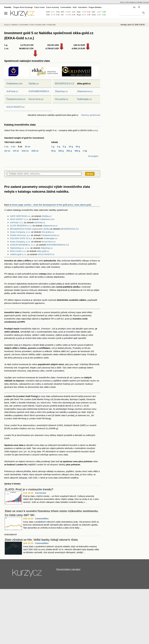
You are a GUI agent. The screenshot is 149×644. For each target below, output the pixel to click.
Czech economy (53, 7)
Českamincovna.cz (16, 99)
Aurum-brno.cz (36, 99)
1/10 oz (25, 151)
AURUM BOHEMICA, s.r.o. (23, 245)
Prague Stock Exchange (23, 7)
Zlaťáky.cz (34, 84)
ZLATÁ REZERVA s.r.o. (21, 226)
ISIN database (131, 2)
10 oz (28, 146)
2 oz (13, 146)
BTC (63, 12)
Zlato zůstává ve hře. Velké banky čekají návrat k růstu (41, 540)
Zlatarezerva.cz (85, 91)
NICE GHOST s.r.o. (19, 219)
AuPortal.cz (12, 91)
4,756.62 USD (52, 48)
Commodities (42, 519)
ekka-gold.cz (43, 251)
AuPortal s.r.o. (17, 222)
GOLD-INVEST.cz (15, 107)
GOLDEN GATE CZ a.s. (21, 238)
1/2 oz (7, 151)
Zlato (79, 12)
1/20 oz (35, 151)
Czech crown (39, 7)
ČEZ (94, 12)
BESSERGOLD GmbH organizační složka (30, 229)
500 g (77, 151)
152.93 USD (53, 45)
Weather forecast (143, 2)
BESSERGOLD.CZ (65, 84)
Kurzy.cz (7, 25)
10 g (71, 146)
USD (48, 15)
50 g (53, 151)
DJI (62, 15)
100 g (61, 151)
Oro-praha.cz (62, 99)
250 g (69, 151)
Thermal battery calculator (68, 569)
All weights (93, 156)
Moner (123, 2)
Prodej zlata (51, 25)
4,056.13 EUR (78, 48)
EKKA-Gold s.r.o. (18, 251)
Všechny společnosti (90, 115)
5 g (64, 146)
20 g (78, 146)
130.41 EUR (79, 45)
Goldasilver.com (14, 84)
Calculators (83, 7)
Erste (94, 15)
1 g (53, 146)
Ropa (79, 15)
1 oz (6, 146)
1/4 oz (16, 151)
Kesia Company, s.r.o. (20, 232)
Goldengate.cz (84, 99)
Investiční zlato (40, 25)
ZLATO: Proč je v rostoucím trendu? (29, 489)
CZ (134, 7)
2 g (59, 146)
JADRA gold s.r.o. (18, 254)
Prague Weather (95, 7)
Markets (15, 25)
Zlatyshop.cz (61, 91)
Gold (75, 7)
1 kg (85, 151)
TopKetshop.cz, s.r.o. (20, 248)
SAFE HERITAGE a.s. (20, 216)
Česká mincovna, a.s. (20, 235)
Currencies (41, 493)
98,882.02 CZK (26, 48)
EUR (48, 12)
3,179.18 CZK (27, 45)
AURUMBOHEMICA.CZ (41, 91)
